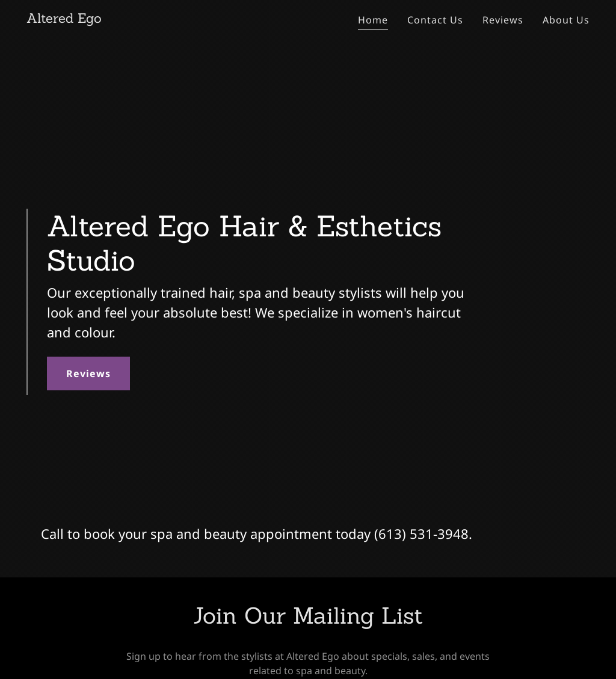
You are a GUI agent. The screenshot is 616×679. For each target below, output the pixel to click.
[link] (64, 19)
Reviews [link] (503, 20)
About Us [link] (566, 20)
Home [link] (373, 20)
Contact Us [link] (435, 20)
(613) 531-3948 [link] (421, 533)
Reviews (88, 373)
